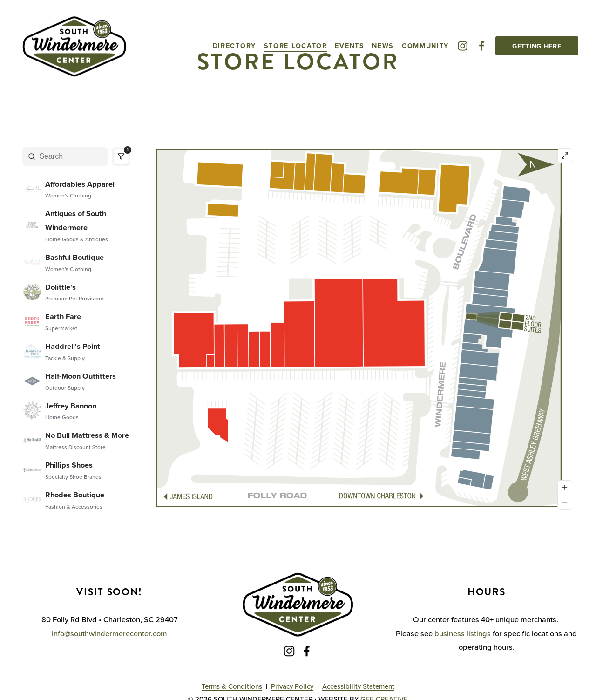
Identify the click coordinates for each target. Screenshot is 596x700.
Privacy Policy (292, 686)
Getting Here (537, 46)
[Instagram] (463, 46)
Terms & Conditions (232, 686)
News (383, 46)
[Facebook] (482, 46)
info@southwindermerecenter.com (109, 633)
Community (425, 46)
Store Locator (296, 46)
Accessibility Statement (358, 686)
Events (349, 46)
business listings (463, 633)
